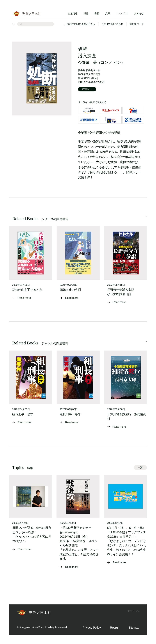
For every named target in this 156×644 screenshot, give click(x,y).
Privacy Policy (92, 628)
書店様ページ (137, 24)
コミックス (122, 13)
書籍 (97, 13)
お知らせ (139, 13)
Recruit (115, 628)
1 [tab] (146, 217)
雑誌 (86, 13)
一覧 (140, 467)
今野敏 (84, 62)
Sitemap (134, 628)
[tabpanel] (31, 263)
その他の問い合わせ (113, 24)
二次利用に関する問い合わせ (80, 24)
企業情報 (73, 13)
